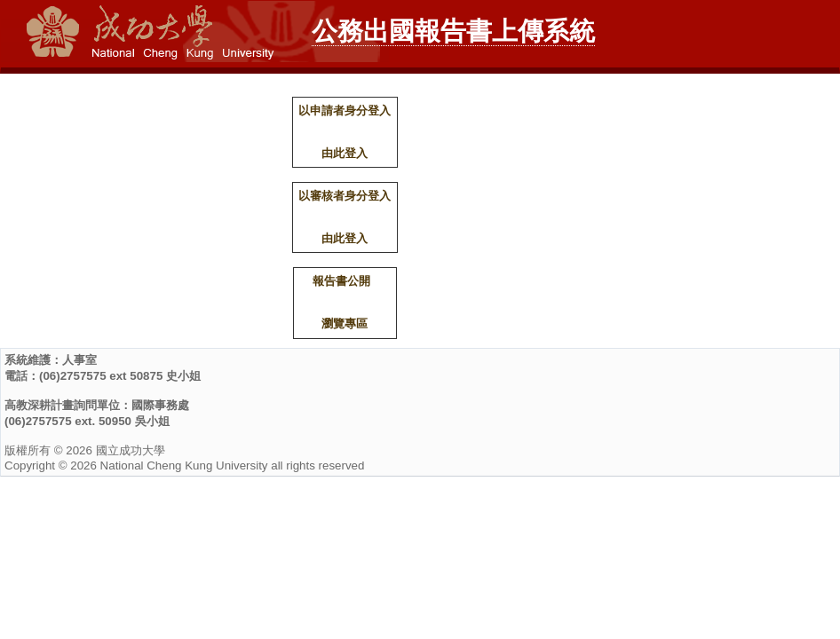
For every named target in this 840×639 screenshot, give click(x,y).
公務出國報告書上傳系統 (453, 31)
